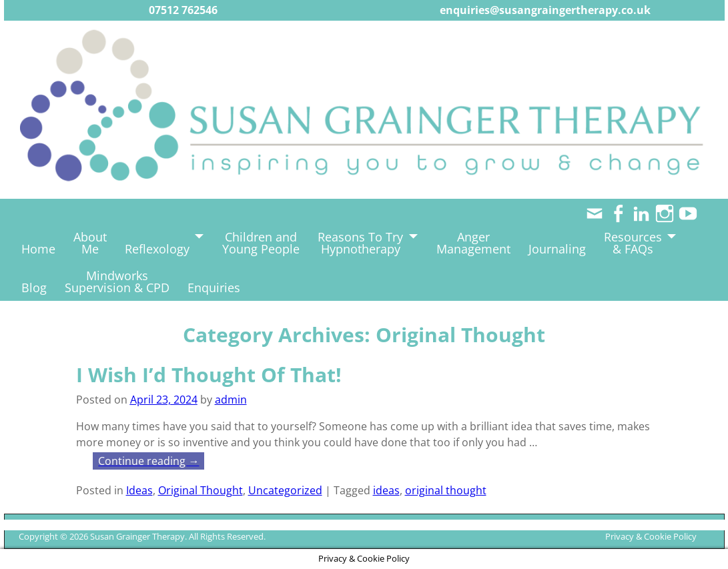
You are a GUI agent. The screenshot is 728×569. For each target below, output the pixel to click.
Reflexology (157, 249)
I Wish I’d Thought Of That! (209, 375)
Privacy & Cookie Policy (651, 536)
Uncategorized (285, 490)
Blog (34, 288)
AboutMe (90, 243)
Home (38, 249)
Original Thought (201, 490)
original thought (446, 490)
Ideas (139, 490)
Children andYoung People (261, 243)
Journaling (557, 249)
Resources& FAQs (633, 243)
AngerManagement (473, 243)
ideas (386, 490)
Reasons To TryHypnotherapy (360, 243)
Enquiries (214, 288)
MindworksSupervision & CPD (117, 281)
